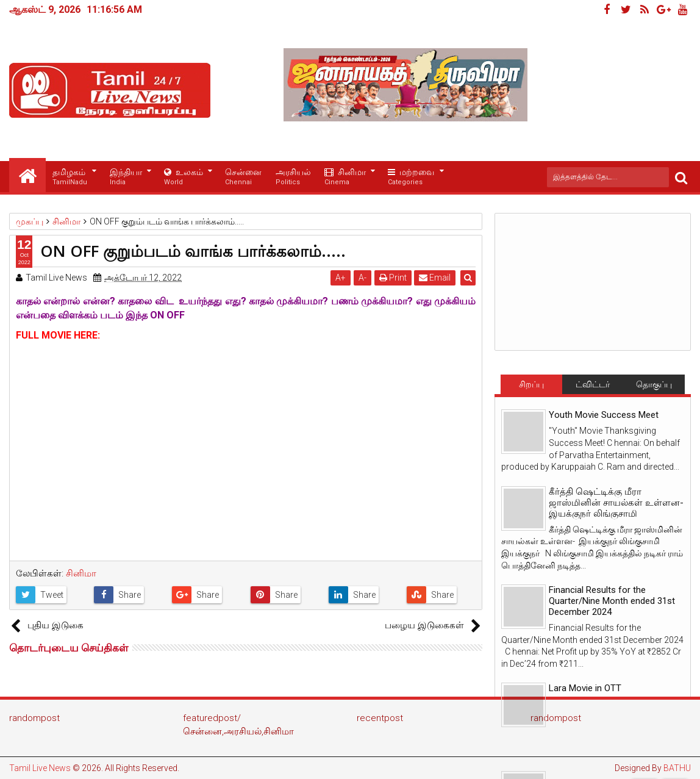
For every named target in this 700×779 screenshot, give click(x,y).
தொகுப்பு (654, 384)
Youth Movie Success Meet (604, 415)
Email (435, 278)
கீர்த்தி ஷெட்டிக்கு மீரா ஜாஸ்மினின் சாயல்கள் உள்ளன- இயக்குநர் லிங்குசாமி (616, 503)
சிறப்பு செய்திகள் (531, 387)
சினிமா (345, 177)
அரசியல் (293, 177)
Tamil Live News (40, 768)
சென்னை (243, 177)
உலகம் (184, 177)
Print (393, 278)
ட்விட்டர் (593, 384)
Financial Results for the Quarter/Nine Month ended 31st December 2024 (612, 601)
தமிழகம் (70, 177)
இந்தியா (126, 177)
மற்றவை (411, 177)
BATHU (677, 768)
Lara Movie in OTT (585, 688)
